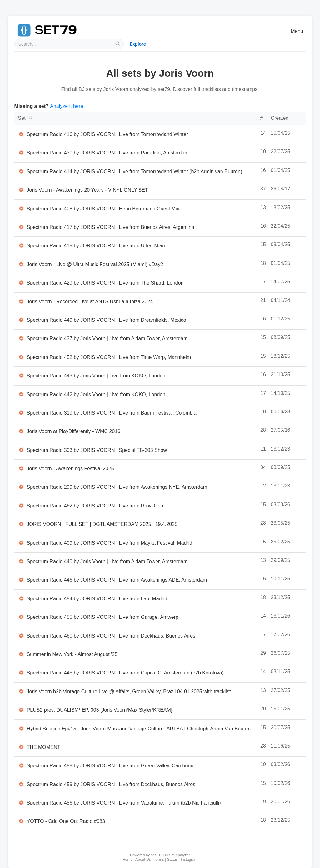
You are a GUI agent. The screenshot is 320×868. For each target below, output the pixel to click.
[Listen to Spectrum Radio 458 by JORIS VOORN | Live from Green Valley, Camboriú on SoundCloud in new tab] (21, 765)
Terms (159, 860)
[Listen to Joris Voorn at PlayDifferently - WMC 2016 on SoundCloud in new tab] (21, 431)
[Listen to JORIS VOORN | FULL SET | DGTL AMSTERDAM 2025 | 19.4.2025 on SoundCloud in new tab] (21, 524)
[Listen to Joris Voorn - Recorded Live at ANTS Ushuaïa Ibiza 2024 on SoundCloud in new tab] (21, 301)
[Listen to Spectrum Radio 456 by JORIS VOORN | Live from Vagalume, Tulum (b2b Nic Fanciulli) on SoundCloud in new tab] (21, 803)
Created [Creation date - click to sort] (281, 118)
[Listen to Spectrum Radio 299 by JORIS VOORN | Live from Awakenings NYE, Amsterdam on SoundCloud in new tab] (21, 487)
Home (127, 860)
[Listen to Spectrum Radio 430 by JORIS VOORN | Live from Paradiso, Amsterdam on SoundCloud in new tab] (21, 153)
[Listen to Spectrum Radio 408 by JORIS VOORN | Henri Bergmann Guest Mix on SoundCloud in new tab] (21, 209)
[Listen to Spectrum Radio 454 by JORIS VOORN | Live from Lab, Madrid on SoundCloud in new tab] (21, 598)
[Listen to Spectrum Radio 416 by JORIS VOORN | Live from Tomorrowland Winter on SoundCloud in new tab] (21, 134)
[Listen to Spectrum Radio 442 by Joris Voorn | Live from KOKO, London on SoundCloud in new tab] (21, 394)
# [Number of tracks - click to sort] (263, 118)
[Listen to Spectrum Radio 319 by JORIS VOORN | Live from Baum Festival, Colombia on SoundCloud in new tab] (21, 413)
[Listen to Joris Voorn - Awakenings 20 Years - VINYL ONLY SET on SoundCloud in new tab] (21, 190)
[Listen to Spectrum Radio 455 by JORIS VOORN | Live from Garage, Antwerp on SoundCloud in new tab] (21, 617)
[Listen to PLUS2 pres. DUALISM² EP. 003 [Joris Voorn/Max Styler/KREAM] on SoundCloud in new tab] (21, 710)
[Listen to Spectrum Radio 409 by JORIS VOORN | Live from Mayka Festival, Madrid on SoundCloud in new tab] (21, 543)
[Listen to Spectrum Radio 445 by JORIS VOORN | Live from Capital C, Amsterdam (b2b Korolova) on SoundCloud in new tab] (21, 673)
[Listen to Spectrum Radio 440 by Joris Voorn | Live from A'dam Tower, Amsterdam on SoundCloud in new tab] (21, 561)
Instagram (189, 860)
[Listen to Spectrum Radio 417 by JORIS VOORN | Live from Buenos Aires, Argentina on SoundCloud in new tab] (21, 227)
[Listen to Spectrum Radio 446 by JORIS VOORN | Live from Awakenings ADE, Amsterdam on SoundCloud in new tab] (21, 580)
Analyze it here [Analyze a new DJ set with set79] (67, 106)
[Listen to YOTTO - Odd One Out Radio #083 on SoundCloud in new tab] (21, 821)
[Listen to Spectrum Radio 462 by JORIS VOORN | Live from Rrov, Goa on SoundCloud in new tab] (21, 506)
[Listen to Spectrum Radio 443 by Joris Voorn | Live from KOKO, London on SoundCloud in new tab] (21, 376)
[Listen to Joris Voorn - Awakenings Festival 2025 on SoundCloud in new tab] (21, 468)
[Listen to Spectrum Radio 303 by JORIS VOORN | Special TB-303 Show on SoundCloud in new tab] (21, 450)
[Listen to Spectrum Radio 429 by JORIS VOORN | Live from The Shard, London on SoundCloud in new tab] (21, 283)
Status (172, 860)
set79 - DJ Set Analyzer (170, 855)
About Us (143, 860)
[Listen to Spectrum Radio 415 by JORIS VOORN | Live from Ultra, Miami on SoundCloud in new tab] (21, 245)
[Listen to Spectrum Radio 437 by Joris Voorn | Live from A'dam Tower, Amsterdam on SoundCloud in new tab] (21, 338)
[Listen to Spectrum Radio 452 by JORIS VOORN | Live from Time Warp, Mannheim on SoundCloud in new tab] (21, 357)
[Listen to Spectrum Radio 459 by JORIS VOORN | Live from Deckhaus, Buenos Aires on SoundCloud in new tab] (21, 784)
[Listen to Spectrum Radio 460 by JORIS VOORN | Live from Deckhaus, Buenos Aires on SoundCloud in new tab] (21, 636)
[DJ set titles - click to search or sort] (137, 118)
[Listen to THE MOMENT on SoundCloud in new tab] (21, 747)
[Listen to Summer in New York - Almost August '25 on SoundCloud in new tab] (21, 654)
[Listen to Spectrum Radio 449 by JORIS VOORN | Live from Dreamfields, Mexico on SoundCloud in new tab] (21, 320)
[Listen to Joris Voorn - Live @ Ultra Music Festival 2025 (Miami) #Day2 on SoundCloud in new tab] (21, 264)
